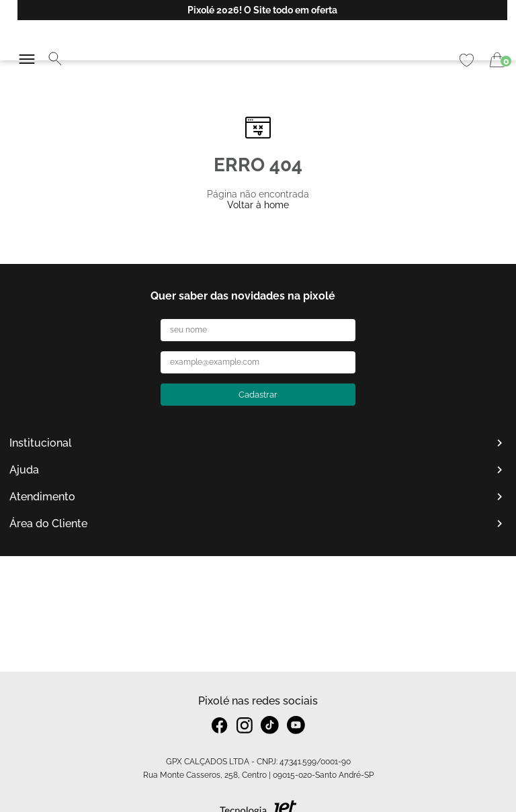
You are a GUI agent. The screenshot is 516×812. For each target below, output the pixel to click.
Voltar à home (258, 205)
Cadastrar (258, 395)
